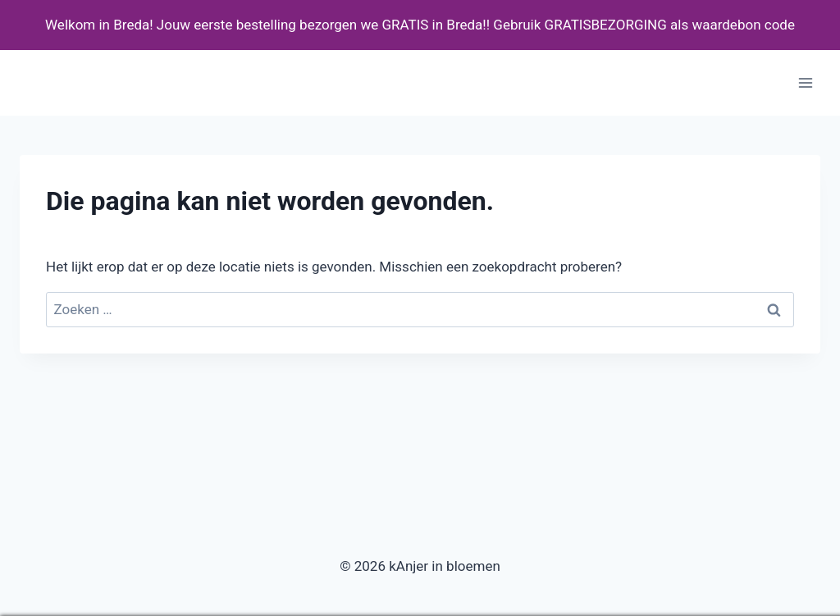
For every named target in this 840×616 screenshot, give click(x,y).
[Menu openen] (805, 83)
